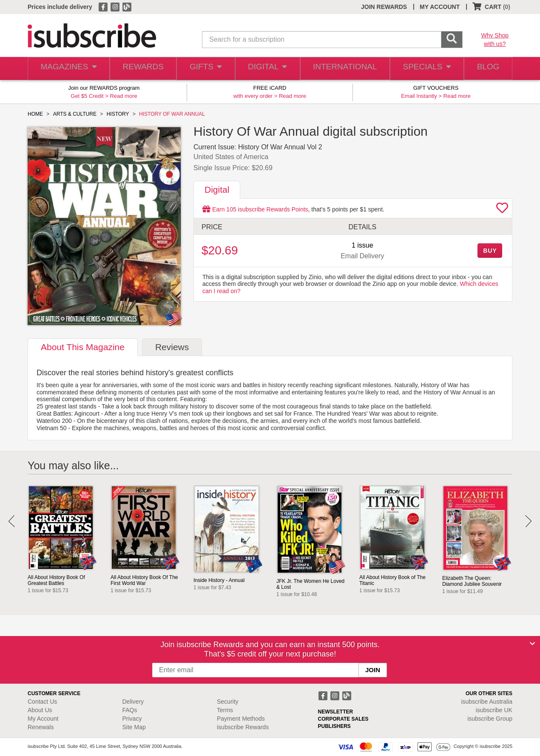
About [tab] (83, 347)
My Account (43, 719)
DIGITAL (268, 69)
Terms (225, 710)
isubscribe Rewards (243, 727)
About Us (40, 710)
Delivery (133, 702)
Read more (123, 96)
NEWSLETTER (336, 712)
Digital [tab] (217, 190)
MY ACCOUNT (440, 7)
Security (228, 702)
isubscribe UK (494, 710)
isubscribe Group (490, 719)
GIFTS (205, 69)
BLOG (486, 69)
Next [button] (528, 521)
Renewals (41, 727)
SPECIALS (424, 69)
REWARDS (141, 69)
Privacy (132, 719)
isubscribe (487, 702)
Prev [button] (12, 521)
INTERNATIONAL (344, 69)
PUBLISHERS (334, 726)
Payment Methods (241, 719)
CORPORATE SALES (343, 719)
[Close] (532, 644)
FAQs (130, 710)
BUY (490, 251)
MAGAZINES (68, 69)
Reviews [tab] (172, 347)
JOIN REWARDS (384, 7)
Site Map (134, 727)
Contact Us (42, 702)
